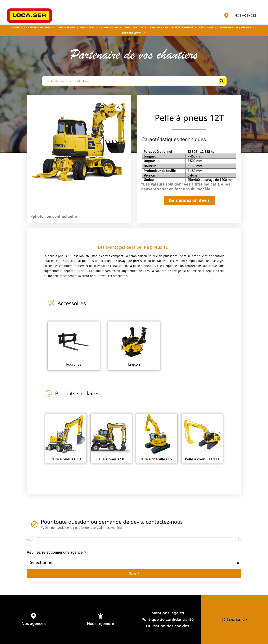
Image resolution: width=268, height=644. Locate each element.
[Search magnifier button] (222, 81)
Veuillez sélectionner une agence (55, 552)
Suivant (134, 574)
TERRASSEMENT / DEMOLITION (78, 28)
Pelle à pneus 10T (111, 459)
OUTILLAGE (208, 28)
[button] (119, 108)
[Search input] (132, 81)
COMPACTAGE (111, 28)
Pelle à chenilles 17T (202, 459)
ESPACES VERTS (133, 33)
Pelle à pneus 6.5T (66, 459)
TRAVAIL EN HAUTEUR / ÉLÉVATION (173, 28)
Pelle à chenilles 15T (157, 459)
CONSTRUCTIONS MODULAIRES (33, 28)
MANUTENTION (136, 28)
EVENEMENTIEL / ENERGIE (237, 28)
